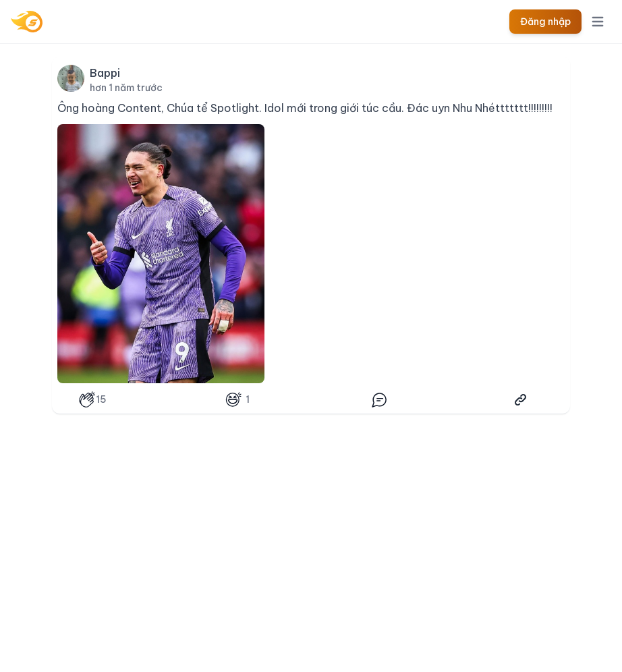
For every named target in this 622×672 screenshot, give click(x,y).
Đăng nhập (545, 22)
